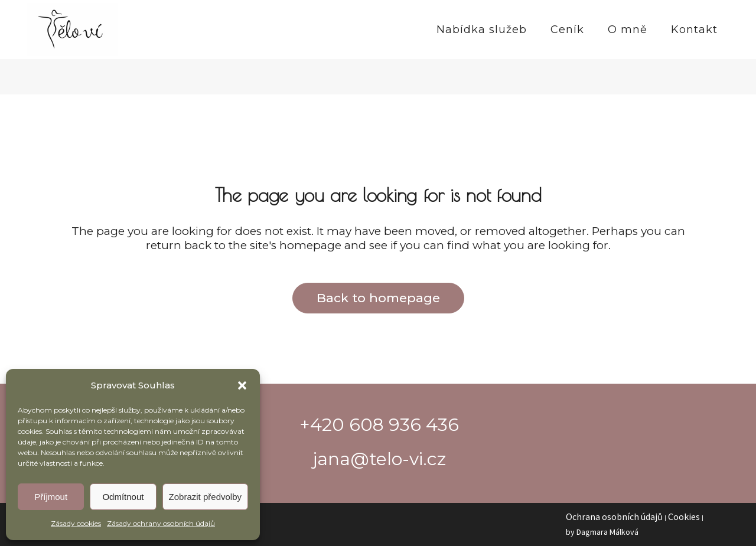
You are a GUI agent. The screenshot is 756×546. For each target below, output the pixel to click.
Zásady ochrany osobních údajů (161, 523)
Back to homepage (378, 298)
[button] (242, 385)
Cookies (684, 516)
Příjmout (51, 497)
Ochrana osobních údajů (614, 516)
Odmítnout (123, 497)
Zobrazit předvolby (205, 497)
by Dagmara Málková (602, 532)
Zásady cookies (76, 523)
